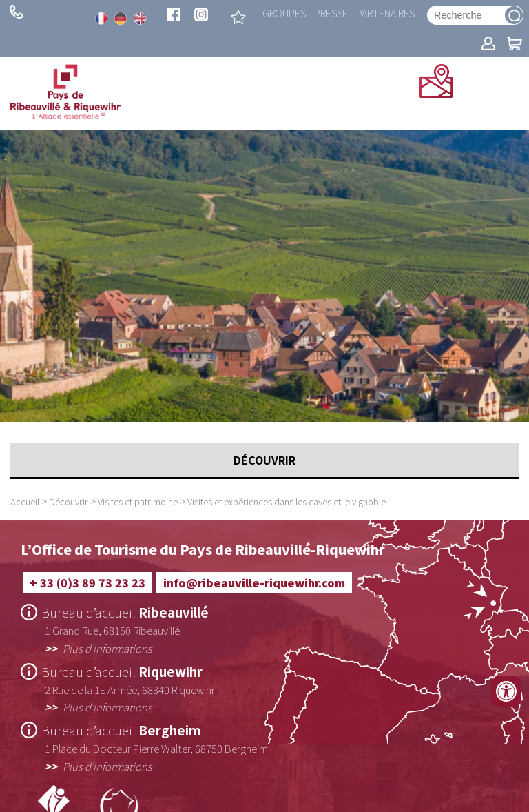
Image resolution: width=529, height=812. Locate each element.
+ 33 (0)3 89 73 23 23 (17, 12)
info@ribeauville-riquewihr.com (254, 582)
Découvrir (69, 501)
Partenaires (385, 13)
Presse (331, 13)
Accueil (25, 501)
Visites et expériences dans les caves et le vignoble (287, 501)
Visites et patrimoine (138, 501)
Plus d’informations (107, 648)
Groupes (284, 13)
